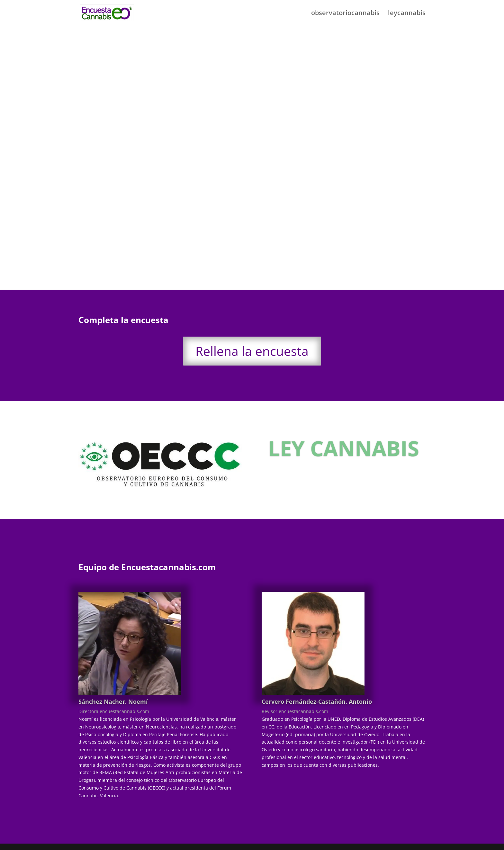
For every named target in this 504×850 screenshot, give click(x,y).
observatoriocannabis (345, 14)
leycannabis (407, 14)
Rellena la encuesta (252, 351)
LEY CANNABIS (344, 448)
